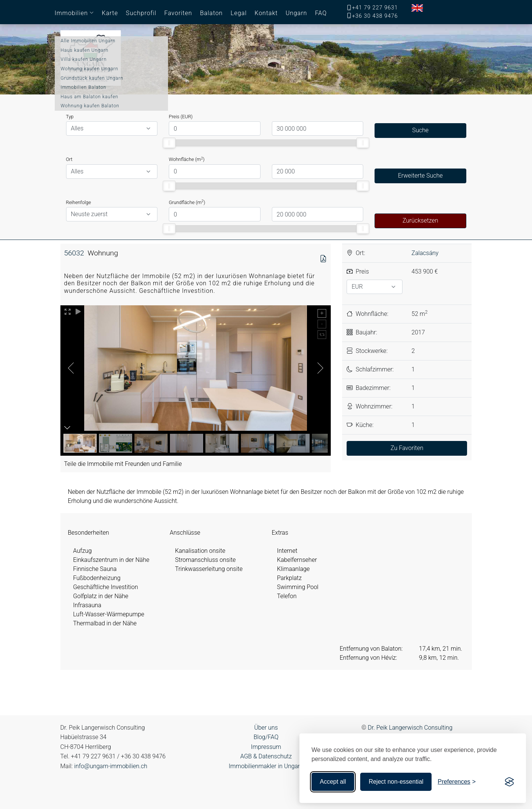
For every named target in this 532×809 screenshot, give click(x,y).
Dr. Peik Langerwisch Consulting (410, 728)
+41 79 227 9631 (375, 8)
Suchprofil (141, 13)
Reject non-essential (396, 782)
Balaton (211, 13)
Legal (239, 13)
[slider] (169, 143)
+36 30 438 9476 (375, 16)
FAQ (321, 13)
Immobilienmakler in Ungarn (266, 766)
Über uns (266, 728)
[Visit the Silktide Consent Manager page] (509, 782)
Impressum (266, 747)
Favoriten (178, 13)
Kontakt (266, 13)
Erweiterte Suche (420, 176)
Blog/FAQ (266, 737)
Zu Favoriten (407, 448)
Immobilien (71, 13)
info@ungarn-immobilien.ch (111, 766)
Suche (420, 130)
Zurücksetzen (420, 220)
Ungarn (296, 13)
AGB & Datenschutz (266, 756)
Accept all (333, 782)
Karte (110, 13)
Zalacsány (425, 253)
